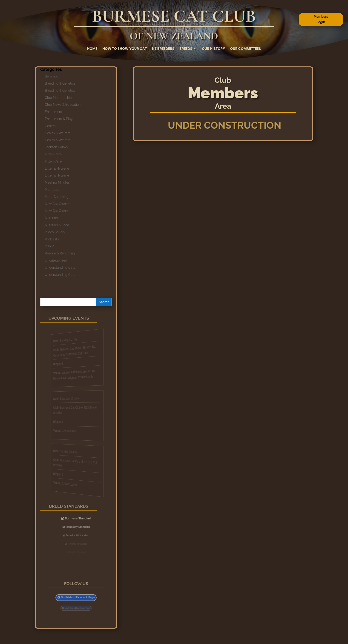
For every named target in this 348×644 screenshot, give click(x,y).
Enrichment (53, 112)
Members (52, 190)
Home (92, 49)
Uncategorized (56, 260)
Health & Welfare (58, 133)
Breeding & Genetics (60, 83)
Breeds (186, 49)
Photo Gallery (55, 232)
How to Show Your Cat (125, 49)
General (51, 126)
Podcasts (52, 239)
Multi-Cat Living (57, 197)
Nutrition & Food (57, 225)
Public (50, 246)
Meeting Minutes (57, 182)
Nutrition (51, 218)
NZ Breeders (163, 49)
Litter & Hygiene (57, 168)
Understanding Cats (60, 268)
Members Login (321, 19)
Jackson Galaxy (57, 147)
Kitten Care (53, 154)
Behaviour (52, 76)
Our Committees (245, 49)
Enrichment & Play (59, 119)
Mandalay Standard (77, 527)
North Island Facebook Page (77, 597)
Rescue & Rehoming (60, 253)
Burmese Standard (77, 518)
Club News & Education (63, 105)
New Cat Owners (58, 204)
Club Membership (58, 98)
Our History (213, 49)
